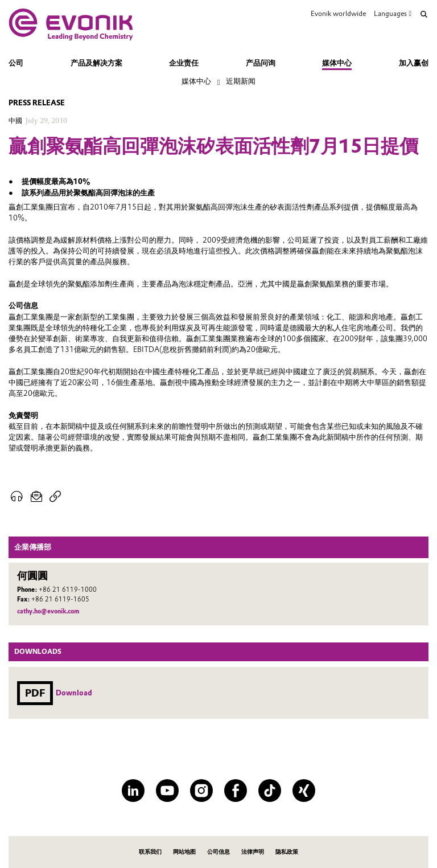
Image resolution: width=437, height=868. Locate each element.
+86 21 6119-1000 (68, 590)
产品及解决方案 (96, 63)
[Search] (424, 14)
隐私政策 (287, 852)
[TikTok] (270, 791)
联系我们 (150, 852)
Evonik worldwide (338, 13)
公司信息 (218, 852)
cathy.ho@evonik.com (48, 611)
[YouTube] (167, 791)
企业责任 (184, 63)
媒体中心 (337, 63)
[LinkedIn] (133, 791)
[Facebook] (236, 791)
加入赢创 (414, 63)
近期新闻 (241, 81)
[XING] (304, 791)
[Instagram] (201, 791)
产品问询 (261, 63)
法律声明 (253, 852)
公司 (16, 63)
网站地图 (184, 852)
